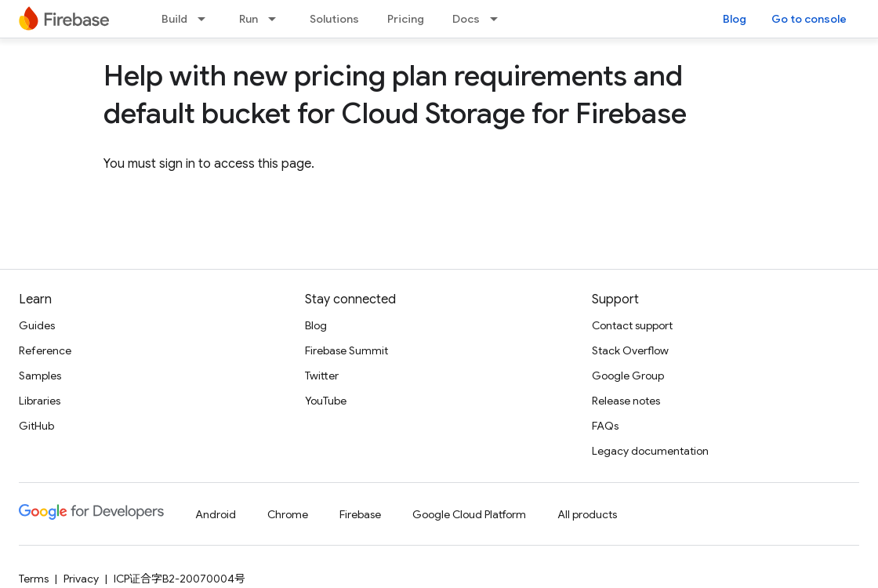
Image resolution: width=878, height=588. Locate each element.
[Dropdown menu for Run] (277, 19)
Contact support (632, 325)
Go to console (809, 19)
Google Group (628, 376)
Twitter (322, 376)
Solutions (334, 19)
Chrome (288, 514)
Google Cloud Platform (469, 514)
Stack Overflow (630, 350)
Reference (45, 350)
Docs (466, 19)
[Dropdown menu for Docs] (499, 19)
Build (174, 19)
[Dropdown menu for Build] (206, 19)
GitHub (36, 426)
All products (587, 514)
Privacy (81, 579)
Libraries (40, 401)
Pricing (406, 19)
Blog (735, 19)
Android (216, 514)
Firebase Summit (346, 350)
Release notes (626, 401)
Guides (37, 325)
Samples (40, 376)
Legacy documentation (650, 451)
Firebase (360, 514)
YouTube (326, 401)
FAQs (605, 426)
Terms (34, 579)
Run (249, 19)
